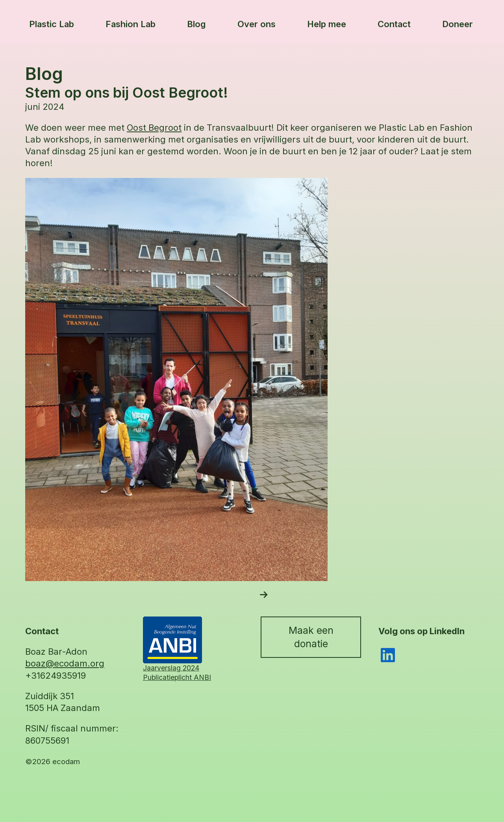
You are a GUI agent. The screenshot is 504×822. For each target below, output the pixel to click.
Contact (394, 24)
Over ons (257, 24)
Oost (138, 128)
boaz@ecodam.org (65, 663)
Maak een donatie (311, 637)
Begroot (165, 128)
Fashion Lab (131, 24)
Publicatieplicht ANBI (177, 677)
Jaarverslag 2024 (171, 668)
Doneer (458, 24)
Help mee (327, 24)
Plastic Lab (52, 24)
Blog (196, 24)
